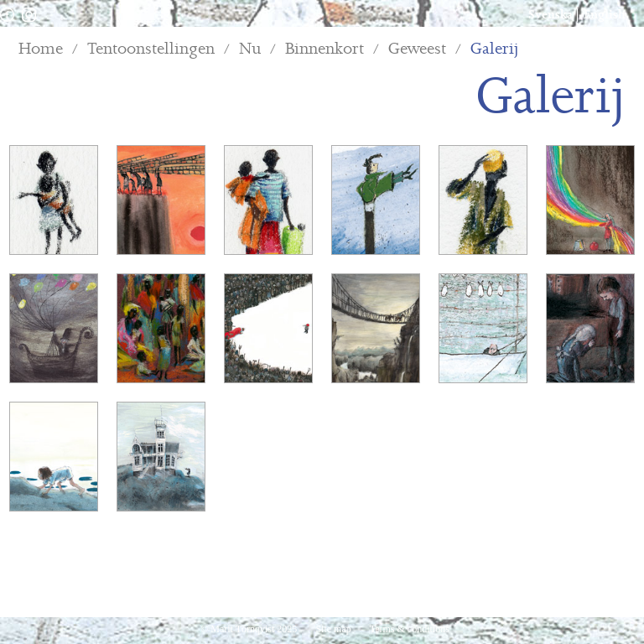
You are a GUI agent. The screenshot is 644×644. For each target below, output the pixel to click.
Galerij (495, 49)
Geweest (417, 49)
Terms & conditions (410, 629)
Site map (334, 629)
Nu (250, 49)
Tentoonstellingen (151, 49)
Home (41, 49)
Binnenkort (325, 49)
